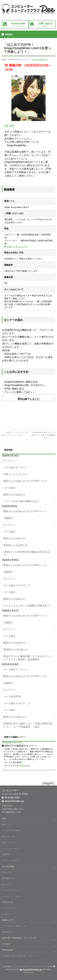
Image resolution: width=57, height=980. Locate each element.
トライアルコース (9, 908)
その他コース (7, 914)
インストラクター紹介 (11, 830)
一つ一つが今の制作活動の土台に (22, 501)
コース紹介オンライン (16, 467)
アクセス (6, 944)
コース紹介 (9, 488)
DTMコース (6, 872)
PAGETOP (48, 783)
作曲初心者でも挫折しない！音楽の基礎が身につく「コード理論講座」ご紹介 (28, 725)
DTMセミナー (8, 920)
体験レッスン (7, 825)
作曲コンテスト (8, 842)
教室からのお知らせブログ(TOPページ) (25, 481)
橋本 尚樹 (26, 766)
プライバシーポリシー (11, 860)
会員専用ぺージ (8, 854)
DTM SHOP (7, 950)
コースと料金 (8, 866)
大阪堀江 (8, 518)
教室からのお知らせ (14, 495)
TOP (4, 819)
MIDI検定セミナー (9, 932)
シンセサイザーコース (11, 896)
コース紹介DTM (12, 696)
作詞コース (6, 884)
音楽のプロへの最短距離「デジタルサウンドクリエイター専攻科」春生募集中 (28, 658)
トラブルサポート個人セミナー (14, 926)
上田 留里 (9, 126)
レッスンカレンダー (10, 848)
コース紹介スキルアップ (17, 585)
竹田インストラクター (16, 474)
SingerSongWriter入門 (40, 59)
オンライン (9, 461)
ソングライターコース (11, 890)
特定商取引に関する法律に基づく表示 (17, 956)
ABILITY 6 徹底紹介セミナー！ (21, 746)
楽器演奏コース (8, 878)
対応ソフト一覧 (8, 836)
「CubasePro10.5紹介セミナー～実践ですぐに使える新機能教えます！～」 (43, 435)
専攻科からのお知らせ (16, 545)
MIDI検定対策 (7, 902)
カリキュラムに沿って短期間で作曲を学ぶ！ (28, 606)
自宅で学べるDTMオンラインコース (19, 938)
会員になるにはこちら (16, 247)
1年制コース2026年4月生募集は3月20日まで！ (26, 553)
